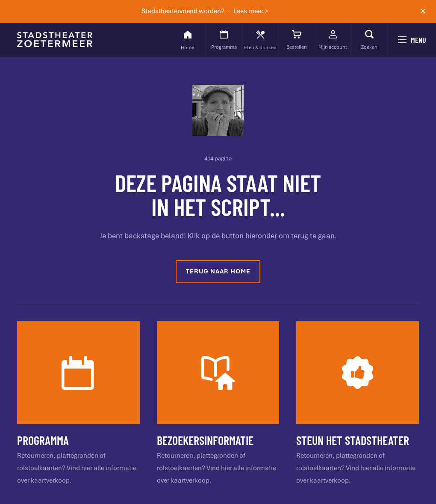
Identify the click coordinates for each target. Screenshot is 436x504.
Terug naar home (218, 272)
